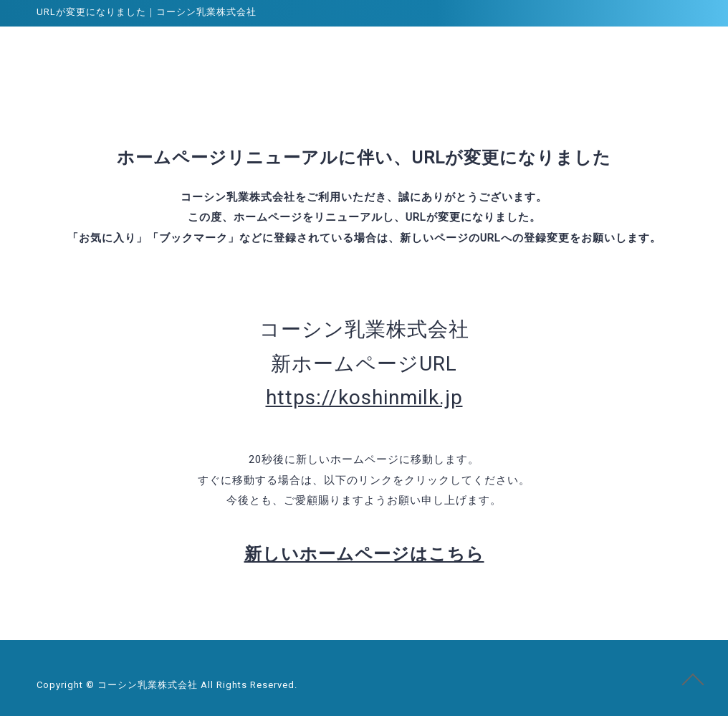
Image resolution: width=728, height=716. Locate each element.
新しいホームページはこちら (364, 554)
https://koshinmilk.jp (364, 397)
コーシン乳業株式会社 (91, 53)
